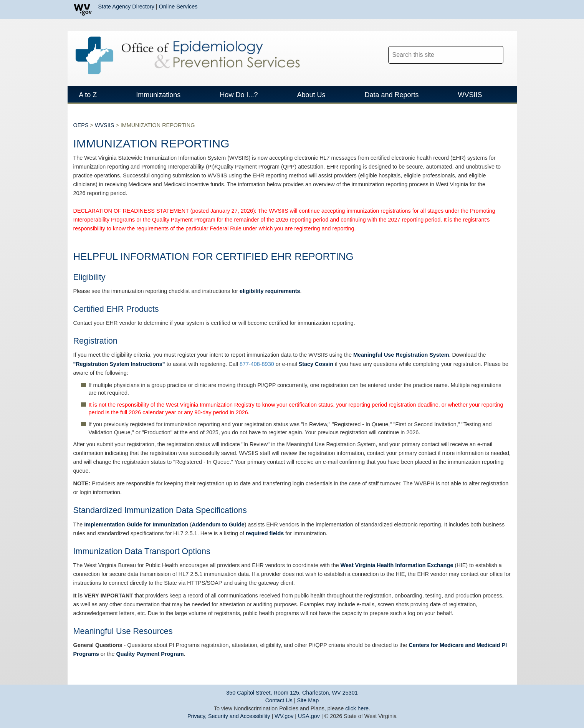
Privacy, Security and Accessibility (229, 716)
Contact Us (279, 700)
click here (357, 708)
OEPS (81, 126)
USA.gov (309, 716)
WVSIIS (104, 126)
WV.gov (284, 716)
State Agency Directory (126, 7)
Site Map (308, 700)
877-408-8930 (257, 365)
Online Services (178, 7)
